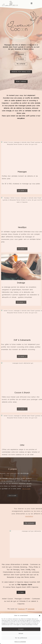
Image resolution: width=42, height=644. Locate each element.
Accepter (21, 629)
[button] (40, 616)
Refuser (21, 634)
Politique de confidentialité (20, 642)
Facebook (21, 609)
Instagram (31, 609)
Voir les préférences (21, 638)
